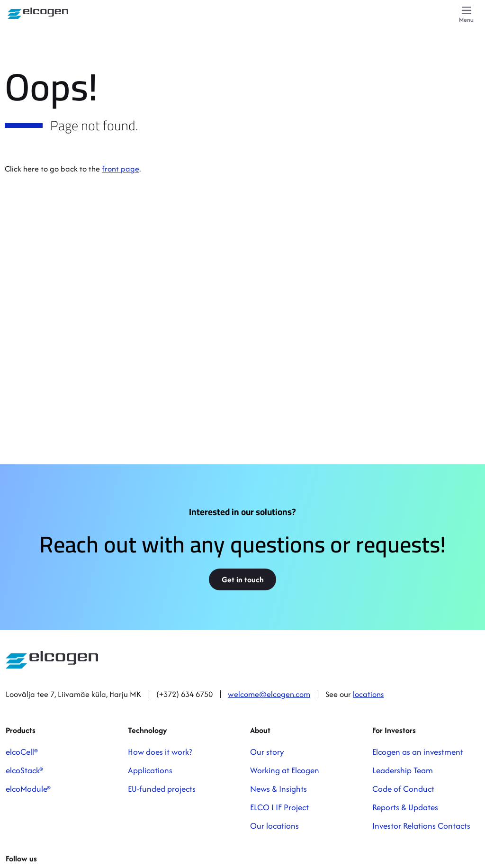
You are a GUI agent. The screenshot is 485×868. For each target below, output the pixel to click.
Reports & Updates (405, 807)
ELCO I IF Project (279, 807)
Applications (150, 770)
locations (368, 694)
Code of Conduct (403, 789)
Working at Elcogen (285, 770)
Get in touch (243, 579)
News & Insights (278, 789)
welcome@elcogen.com (269, 694)
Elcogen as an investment (418, 752)
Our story (267, 752)
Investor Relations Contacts (421, 826)
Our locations (274, 826)
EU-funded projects (162, 789)
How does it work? (160, 752)
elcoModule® (28, 789)
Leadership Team (403, 770)
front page (121, 169)
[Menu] (466, 15)
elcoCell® (22, 752)
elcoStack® (24, 770)
